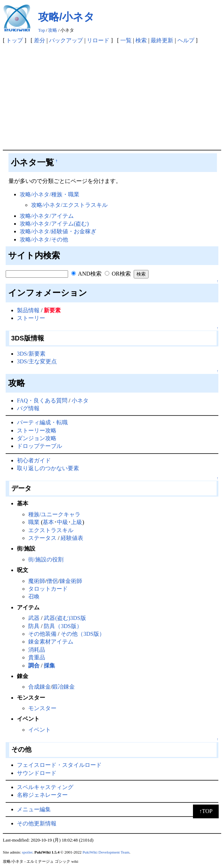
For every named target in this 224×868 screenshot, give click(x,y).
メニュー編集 (34, 809)
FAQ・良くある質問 (42, 401)
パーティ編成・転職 (42, 422)
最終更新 (162, 40)
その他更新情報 (37, 823)
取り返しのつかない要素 (48, 468)
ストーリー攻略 (37, 430)
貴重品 (37, 657)
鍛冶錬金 (63, 687)
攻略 (53, 30)
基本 (48, 522)
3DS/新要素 (31, 354)
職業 (34, 522)
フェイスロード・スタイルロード (59, 765)
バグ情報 (28, 408)
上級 (77, 522)
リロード (98, 40)
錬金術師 (71, 581)
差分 (40, 40)
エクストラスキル (51, 530)
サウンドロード (37, 773)
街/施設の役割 (46, 559)
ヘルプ (186, 40)
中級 (62, 522)
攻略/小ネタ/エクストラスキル (69, 205)
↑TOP (206, 811)
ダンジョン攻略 (37, 438)
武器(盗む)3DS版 (65, 618)
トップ (14, 40)
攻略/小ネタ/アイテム (47, 216)
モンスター (42, 708)
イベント (40, 730)
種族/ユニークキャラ (54, 514)
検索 (141, 40)
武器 (34, 618)
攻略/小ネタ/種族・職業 (50, 194)
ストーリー (31, 318)
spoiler (27, 852)
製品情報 (28, 310)
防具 (34, 626)
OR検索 (118, 274)
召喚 (34, 596)
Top (42, 30)
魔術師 (37, 581)
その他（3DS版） (83, 634)
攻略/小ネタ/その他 (44, 239)
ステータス (42, 538)
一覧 (126, 40)
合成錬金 (40, 687)
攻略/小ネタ (66, 17)
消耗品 (37, 650)
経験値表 (72, 538)
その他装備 (42, 634)
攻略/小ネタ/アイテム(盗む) (54, 224)
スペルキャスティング (45, 787)
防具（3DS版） (63, 626)
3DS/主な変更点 (37, 361)
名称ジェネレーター (42, 795)
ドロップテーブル (40, 446)
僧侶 (52, 581)
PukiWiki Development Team (106, 852)
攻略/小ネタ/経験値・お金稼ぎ (58, 231)
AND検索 (86, 274)
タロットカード (48, 589)
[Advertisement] (112, 97)
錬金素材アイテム (51, 642)
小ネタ (80, 401)
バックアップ (66, 40)
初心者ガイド (34, 460)
